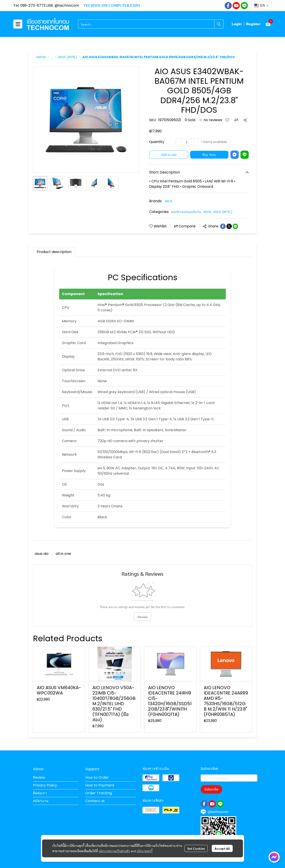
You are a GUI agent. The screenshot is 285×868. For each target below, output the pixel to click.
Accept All (222, 848)
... (52, 57)
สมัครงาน (41, 801)
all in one (63, 554)
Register (253, 24)
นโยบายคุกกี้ (145, 851)
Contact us (95, 801)
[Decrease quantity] (178, 142)
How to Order (97, 777)
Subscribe (211, 789)
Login (237, 24)
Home (41, 57)
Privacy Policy (45, 785)
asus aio (42, 554)
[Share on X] (229, 226)
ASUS (169, 201)
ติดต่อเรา (40, 793)
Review (143, 617)
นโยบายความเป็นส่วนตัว (114, 851)
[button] (261, 6)
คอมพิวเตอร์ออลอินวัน (186, 212)
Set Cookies (196, 848)
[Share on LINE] (235, 226)
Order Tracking (99, 793)
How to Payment (100, 785)
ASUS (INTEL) (68, 57)
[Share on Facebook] (223, 226)
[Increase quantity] (195, 142)
